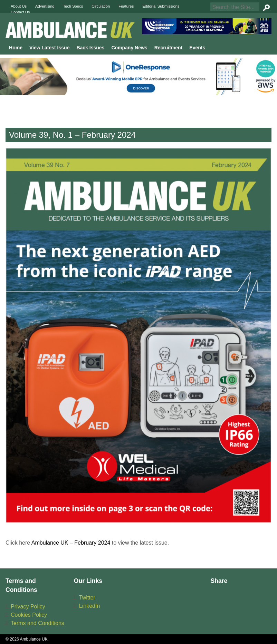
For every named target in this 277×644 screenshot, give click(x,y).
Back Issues (90, 48)
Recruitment (169, 48)
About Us (19, 6)
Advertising (45, 6)
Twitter (87, 598)
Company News (129, 48)
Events (197, 48)
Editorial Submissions (161, 6)
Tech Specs (73, 6)
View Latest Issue (49, 48)
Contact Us (20, 12)
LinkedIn (90, 606)
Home (16, 48)
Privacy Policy (28, 607)
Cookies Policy (29, 615)
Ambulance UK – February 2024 (71, 543)
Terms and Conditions (37, 623)
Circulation (101, 6)
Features (126, 6)
